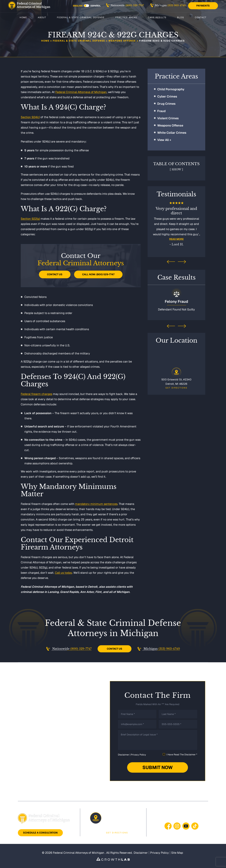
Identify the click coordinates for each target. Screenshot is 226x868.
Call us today (63, 573)
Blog (181, 17)
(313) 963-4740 (177, 5)
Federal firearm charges (36, 394)
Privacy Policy (138, 755)
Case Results (157, 17)
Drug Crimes (166, 104)
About (42, 17)
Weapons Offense (122, 41)
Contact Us (55, 274)
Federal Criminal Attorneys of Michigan (81, 92)
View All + (164, 140)
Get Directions (176, 387)
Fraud (161, 111)
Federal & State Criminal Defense (81, 17)
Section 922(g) (30, 219)
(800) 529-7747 (135, 5)
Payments (203, 6)
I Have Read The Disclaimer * (182, 755)
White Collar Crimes (172, 133)
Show (176, 170)
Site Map (177, 853)
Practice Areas (126, 17)
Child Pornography (171, 89)
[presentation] (171, 262)
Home (23, 17)
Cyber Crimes (167, 96)
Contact (201, 17)
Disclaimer (124, 755)
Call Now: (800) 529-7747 (98, 274)
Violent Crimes (168, 118)
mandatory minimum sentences (96, 504)
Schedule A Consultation (40, 833)
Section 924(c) (30, 117)
